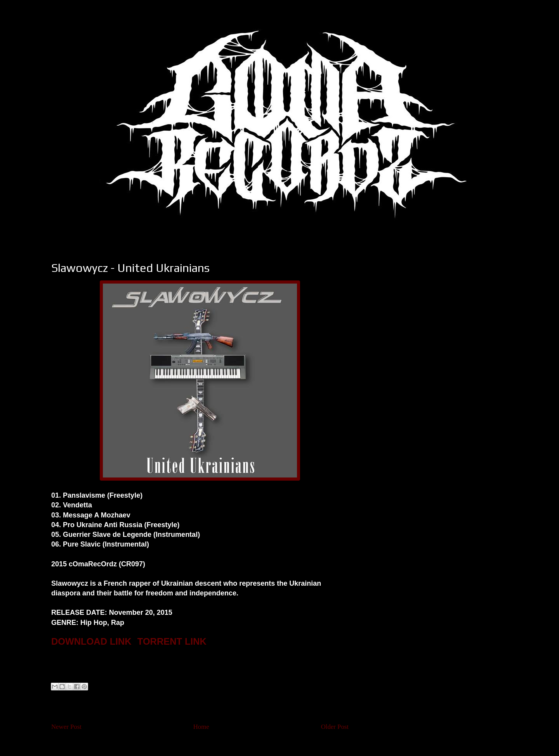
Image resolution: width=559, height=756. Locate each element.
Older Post (335, 727)
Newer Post (66, 727)
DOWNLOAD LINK (91, 641)
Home (201, 727)
